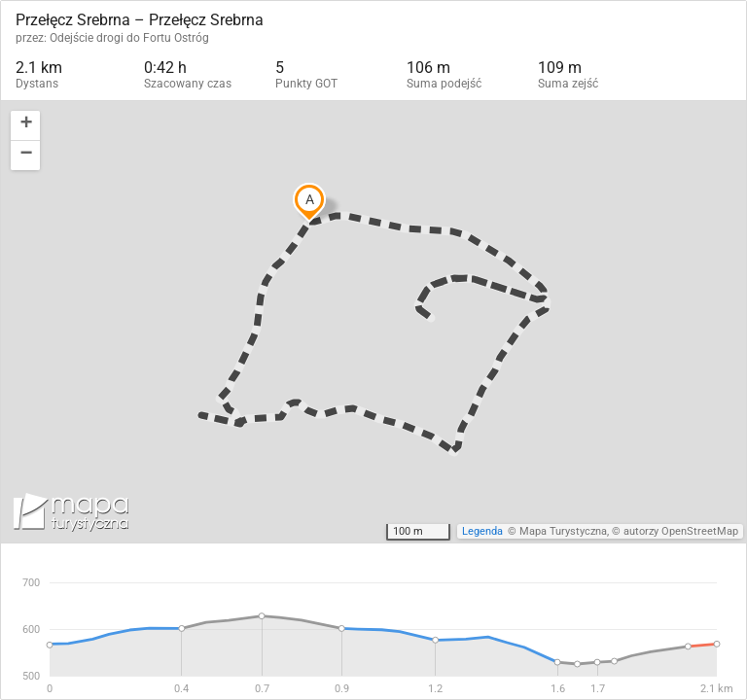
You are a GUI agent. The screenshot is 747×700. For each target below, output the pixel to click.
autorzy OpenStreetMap (681, 531)
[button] (25, 126)
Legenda (482, 531)
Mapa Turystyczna (563, 531)
